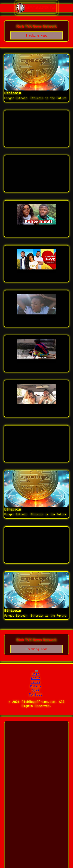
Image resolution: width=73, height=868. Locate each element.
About (35, 678)
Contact (36, 694)
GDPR (35, 690)
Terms (35, 682)
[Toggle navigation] (37, 671)
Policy (36, 686)
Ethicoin (13, 93)
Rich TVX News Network (36, 26)
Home (35, 674)
